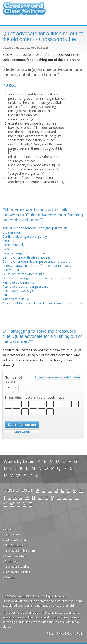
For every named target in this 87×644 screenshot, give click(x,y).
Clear (6, 249)
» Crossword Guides (16, 567)
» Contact (9, 577)
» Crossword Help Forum (19, 551)
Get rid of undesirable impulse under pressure (36, 261)
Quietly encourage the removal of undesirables (37, 278)
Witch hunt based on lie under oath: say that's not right (43, 303)
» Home (7, 529)
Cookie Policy (76, 633)
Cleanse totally (13, 245)
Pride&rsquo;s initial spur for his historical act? (37, 266)
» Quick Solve (11, 535)
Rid (5, 295)
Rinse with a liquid (16, 299)
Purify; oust (11, 270)
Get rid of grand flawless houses (27, 257)
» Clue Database (13, 545)
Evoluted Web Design (19, 606)
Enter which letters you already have (34, 398)
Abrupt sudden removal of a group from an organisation (35, 230)
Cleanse (8, 241)
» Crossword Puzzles (16, 572)
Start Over (22, 432)
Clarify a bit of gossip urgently (25, 236)
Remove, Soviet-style (18, 291)
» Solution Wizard (14, 540)
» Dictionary (10, 561)
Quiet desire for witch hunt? (23, 274)
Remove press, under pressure (25, 286)
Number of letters (14, 379)
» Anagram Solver (14, 556)
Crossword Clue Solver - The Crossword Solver (24, 11)
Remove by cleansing (18, 282)
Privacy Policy (55, 633)
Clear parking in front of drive (24, 253)
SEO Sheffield (65, 606)
